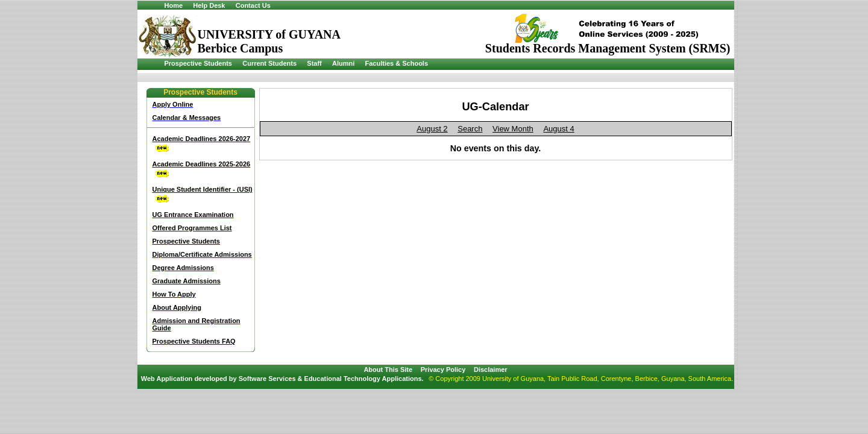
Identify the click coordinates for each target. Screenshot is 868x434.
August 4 (558, 129)
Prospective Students (198, 63)
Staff (314, 63)
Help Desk (209, 5)
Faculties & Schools (397, 63)
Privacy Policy (443, 370)
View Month (513, 129)
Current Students (269, 63)
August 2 (432, 129)
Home (174, 5)
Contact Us (253, 5)
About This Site (388, 370)
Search (470, 129)
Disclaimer (491, 370)
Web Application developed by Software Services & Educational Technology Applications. (282, 379)
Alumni (343, 63)
